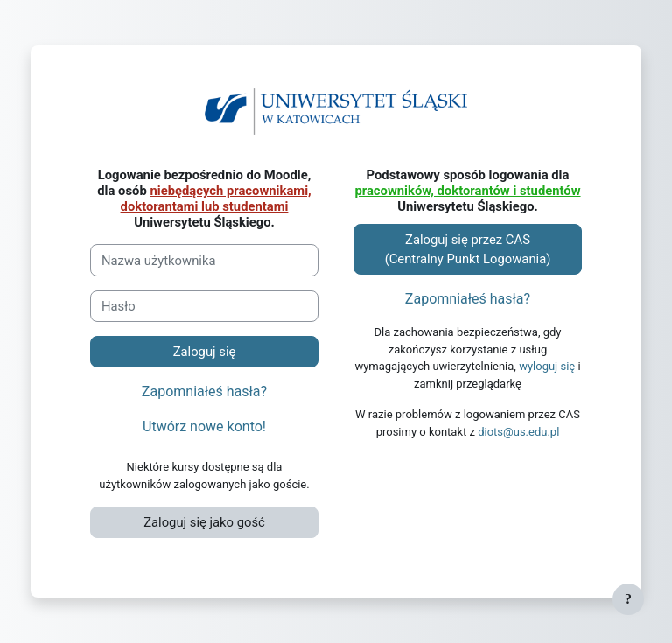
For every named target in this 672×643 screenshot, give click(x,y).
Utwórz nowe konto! (204, 426)
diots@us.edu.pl (518, 432)
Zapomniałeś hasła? (204, 391)
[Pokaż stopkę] (628, 599)
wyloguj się (547, 366)
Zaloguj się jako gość (204, 522)
